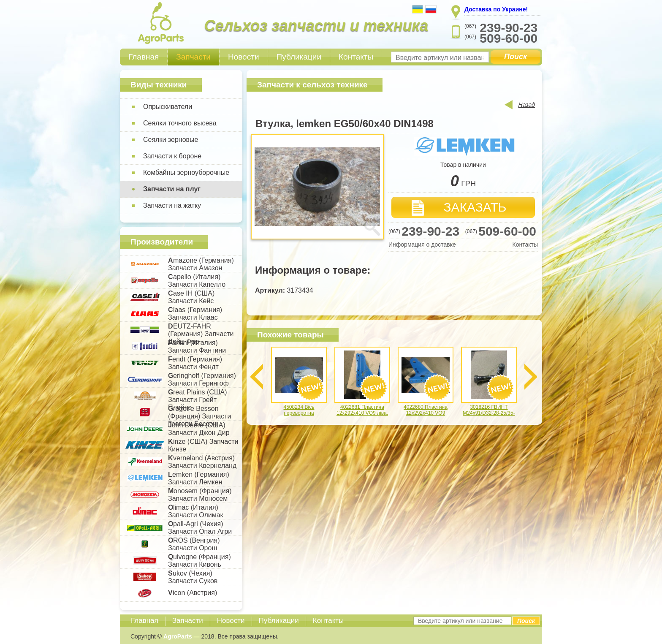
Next (531, 377)
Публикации (299, 57)
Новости (244, 57)
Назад (527, 105)
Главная (144, 57)
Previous (257, 377)
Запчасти (193, 57)
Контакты (356, 57)
